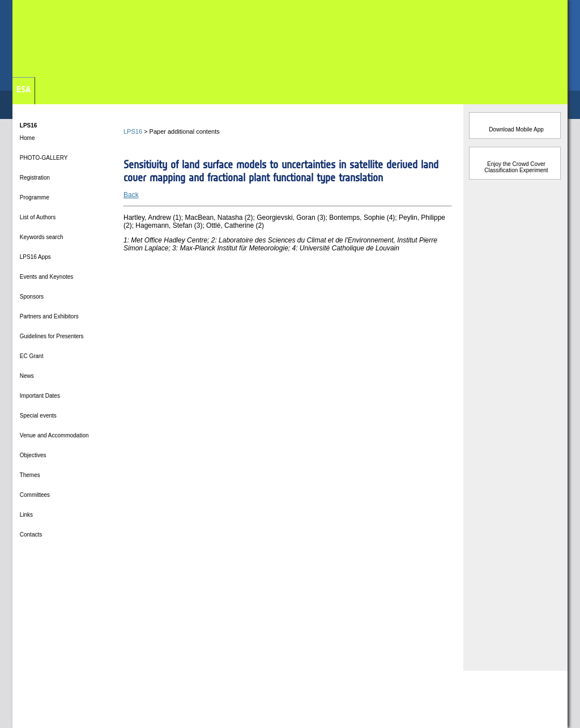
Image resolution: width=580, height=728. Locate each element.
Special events (37, 416)
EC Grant (31, 356)
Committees (34, 495)
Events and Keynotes (46, 277)
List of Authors (37, 217)
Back (131, 195)
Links (25, 515)
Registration (34, 178)
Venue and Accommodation (54, 435)
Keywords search (40, 237)
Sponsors (31, 297)
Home (26, 138)
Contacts (30, 535)
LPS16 (133, 131)
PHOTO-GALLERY (43, 158)
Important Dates (39, 396)
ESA (24, 89)
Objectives (32, 455)
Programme (34, 197)
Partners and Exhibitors (48, 316)
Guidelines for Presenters (51, 336)
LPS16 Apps (35, 257)
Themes (29, 475)
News (26, 376)
